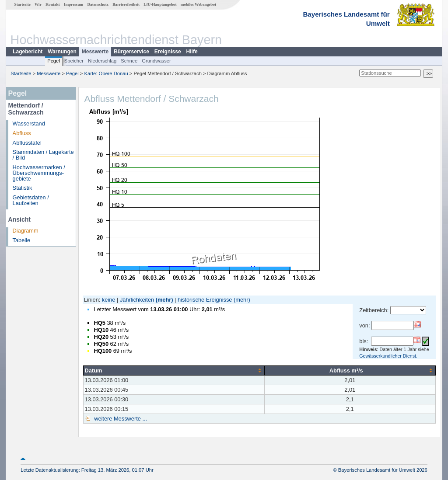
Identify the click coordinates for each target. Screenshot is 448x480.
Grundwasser (156, 61)
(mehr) (164, 300)
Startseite (23, 4)
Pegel (54, 61)
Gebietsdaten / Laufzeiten (31, 200)
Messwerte (95, 52)
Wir (38, 4)
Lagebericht (28, 52)
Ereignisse (168, 52)
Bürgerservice (131, 52)
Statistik (23, 188)
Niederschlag (102, 61)
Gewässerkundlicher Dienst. (388, 356)
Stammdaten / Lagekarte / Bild (43, 155)
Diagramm (26, 231)
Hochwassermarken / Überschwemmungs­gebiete (39, 173)
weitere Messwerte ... (120, 419)
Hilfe (192, 52)
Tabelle (22, 240)
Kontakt (53, 4)
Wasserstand (29, 123)
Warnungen (62, 52)
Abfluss (22, 133)
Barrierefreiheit (126, 4)
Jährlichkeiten (137, 300)
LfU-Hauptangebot (160, 4)
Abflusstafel (27, 143)
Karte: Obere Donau (106, 73)
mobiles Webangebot (198, 4)
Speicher (74, 61)
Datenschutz (98, 4)
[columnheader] (174, 370)
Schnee (129, 61)
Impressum (73, 4)
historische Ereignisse (205, 300)
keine (109, 300)
